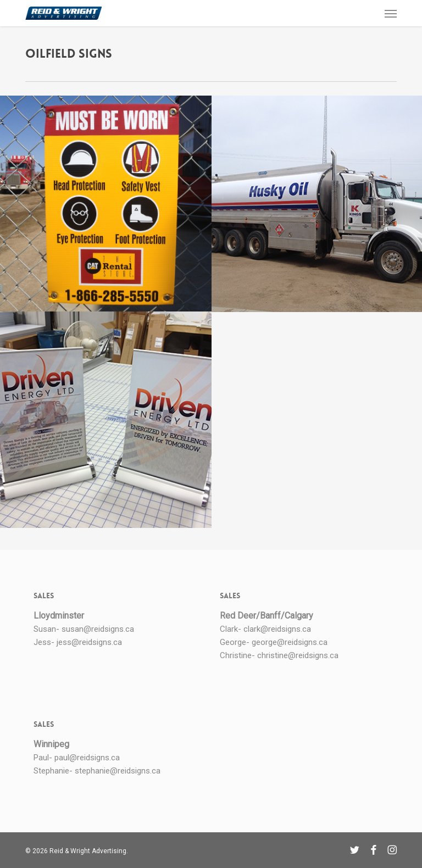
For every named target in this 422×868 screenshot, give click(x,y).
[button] (391, 13)
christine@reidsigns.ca (298, 655)
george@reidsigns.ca (290, 642)
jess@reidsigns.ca (89, 642)
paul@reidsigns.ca (87, 758)
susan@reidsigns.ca (98, 629)
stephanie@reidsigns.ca (118, 771)
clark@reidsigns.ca (277, 629)
